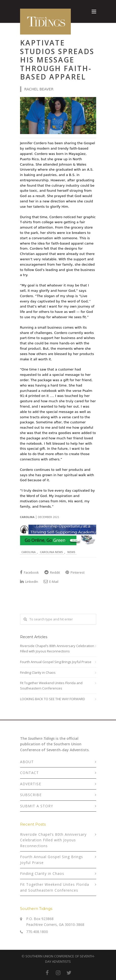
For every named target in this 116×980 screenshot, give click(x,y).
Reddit (52, 572)
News (71, 552)
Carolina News (51, 552)
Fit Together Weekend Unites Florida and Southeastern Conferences (51, 686)
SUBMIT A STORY (37, 806)
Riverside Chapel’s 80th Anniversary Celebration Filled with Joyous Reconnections (57, 648)
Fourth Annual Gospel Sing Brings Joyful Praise (56, 662)
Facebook (29, 572)
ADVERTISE (31, 784)
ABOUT (27, 762)
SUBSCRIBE (31, 795)
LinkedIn (29, 582)
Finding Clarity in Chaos (38, 672)
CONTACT (29, 773)
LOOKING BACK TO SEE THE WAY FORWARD (53, 699)
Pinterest (75, 572)
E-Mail (51, 582)
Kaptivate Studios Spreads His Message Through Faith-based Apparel (57, 60)
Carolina (28, 552)
